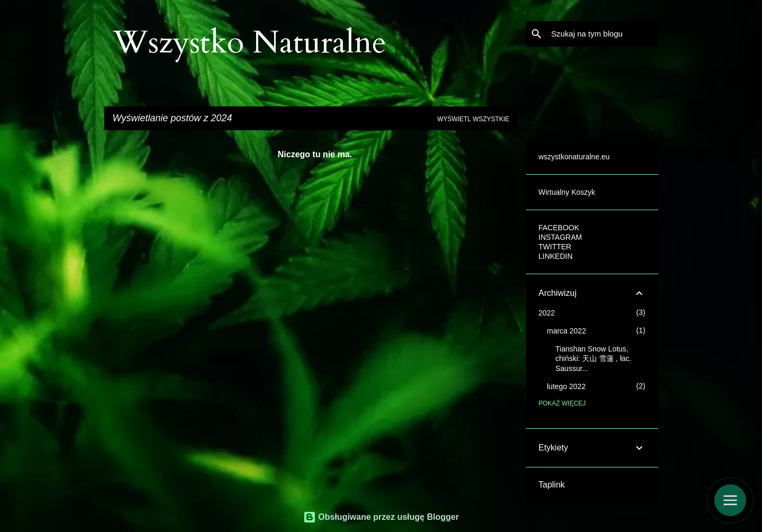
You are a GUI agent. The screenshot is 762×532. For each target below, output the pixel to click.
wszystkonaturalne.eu (574, 157)
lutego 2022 (566, 386)
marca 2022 (567, 331)
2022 (547, 313)
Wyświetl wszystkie (473, 119)
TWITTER (555, 247)
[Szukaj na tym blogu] (603, 34)
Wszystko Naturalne (250, 43)
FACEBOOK (559, 228)
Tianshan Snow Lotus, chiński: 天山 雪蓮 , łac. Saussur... (594, 359)
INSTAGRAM (560, 237)
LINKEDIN (556, 256)
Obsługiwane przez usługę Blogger (381, 517)
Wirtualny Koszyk (567, 192)
